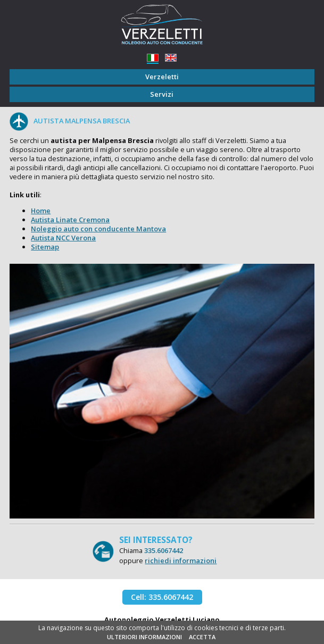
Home (41, 211)
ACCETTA (202, 637)
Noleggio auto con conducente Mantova (98, 229)
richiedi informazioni (181, 561)
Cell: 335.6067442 (162, 597)
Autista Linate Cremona (70, 220)
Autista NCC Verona (63, 238)
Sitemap (45, 247)
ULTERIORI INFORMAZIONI (144, 637)
